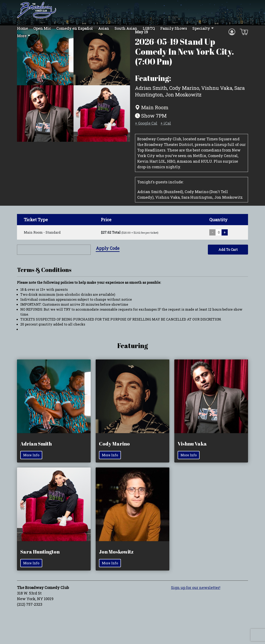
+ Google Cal (146, 132)
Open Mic (42, 28)
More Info (31, 464)
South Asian (126, 28)
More (22, 36)
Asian (104, 28)
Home (22, 28)
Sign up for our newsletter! (196, 596)
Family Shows (174, 28)
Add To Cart (228, 258)
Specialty (201, 28)
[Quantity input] (219, 241)
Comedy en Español (75, 28)
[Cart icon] (244, 31)
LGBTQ (149, 28)
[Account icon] (232, 31)
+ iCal (166, 132)
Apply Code (108, 257)
